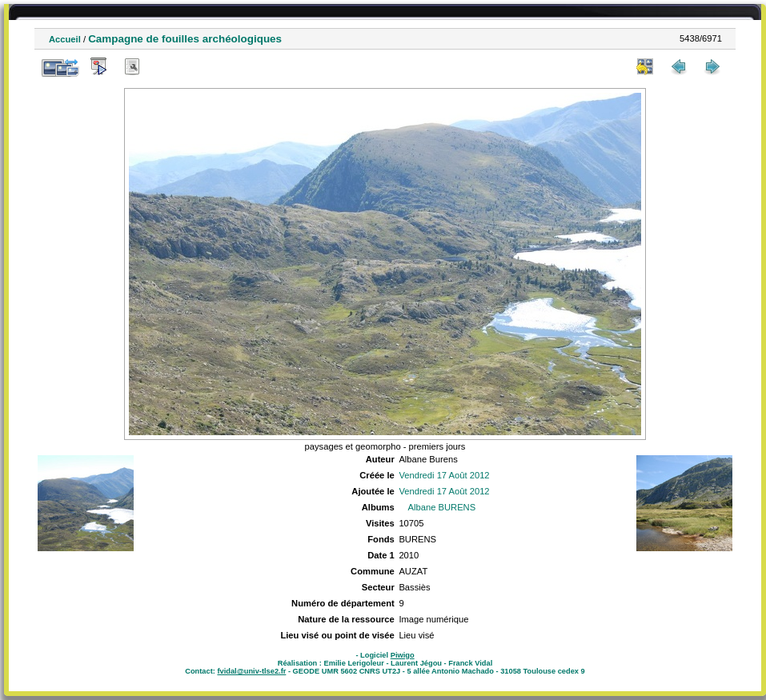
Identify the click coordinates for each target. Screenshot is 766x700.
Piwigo (403, 655)
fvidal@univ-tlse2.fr (251, 671)
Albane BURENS (442, 507)
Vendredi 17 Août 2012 (444, 475)
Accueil (65, 39)
